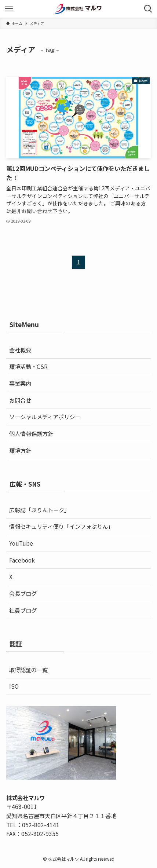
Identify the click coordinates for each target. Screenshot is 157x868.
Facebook (22, 560)
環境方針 (20, 450)
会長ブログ (23, 593)
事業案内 (20, 383)
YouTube (21, 543)
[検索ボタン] (148, 9)
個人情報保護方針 (31, 433)
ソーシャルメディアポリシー (45, 417)
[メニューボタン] (9, 9)
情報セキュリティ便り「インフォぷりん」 (61, 526)
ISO (14, 686)
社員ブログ (23, 610)
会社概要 (20, 350)
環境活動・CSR (28, 366)
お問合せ (20, 400)
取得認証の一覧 (28, 670)
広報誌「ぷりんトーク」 (39, 510)
